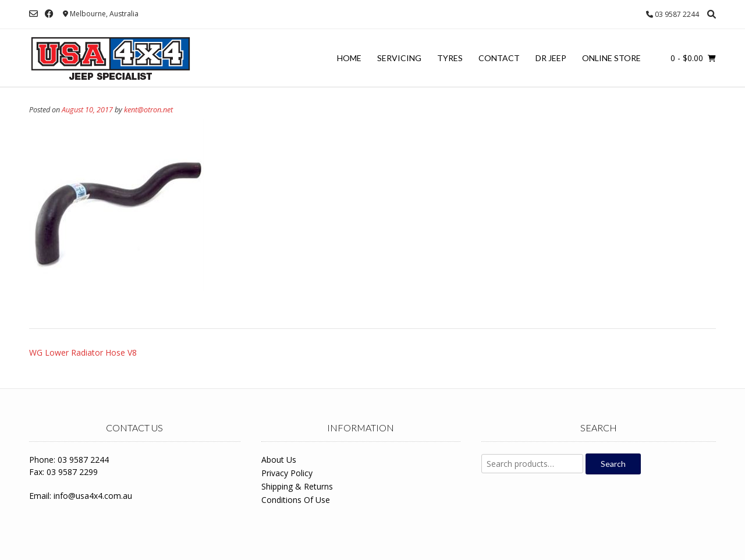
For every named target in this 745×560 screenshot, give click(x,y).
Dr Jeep (551, 58)
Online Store (611, 58)
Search (613, 464)
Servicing (399, 58)
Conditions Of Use (296, 500)
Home (349, 58)
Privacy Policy (287, 473)
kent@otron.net (148, 110)
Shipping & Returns (297, 486)
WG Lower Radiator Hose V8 (83, 352)
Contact (499, 58)
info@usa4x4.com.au (93, 496)
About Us (279, 460)
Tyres (450, 58)
